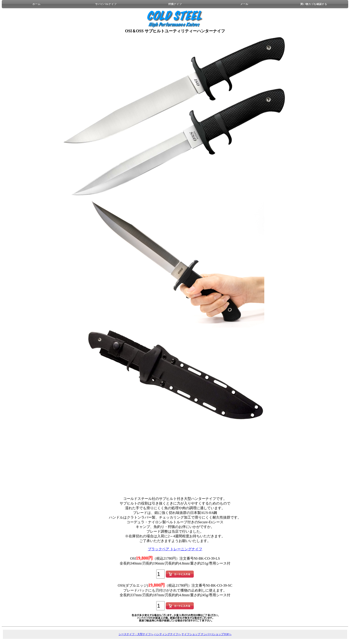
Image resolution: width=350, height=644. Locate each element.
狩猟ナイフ (175, 4)
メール (244, 4)
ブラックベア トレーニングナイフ (175, 549)
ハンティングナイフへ (167, 634)
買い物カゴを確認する (314, 4)
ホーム (36, 4)
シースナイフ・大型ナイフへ (136, 634)
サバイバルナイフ (106, 4)
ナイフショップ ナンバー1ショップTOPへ (206, 634)
